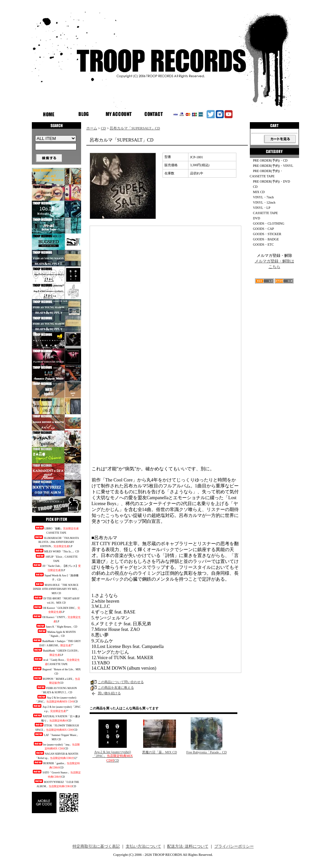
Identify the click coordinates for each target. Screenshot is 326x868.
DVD (257, 218)
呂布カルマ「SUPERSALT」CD (135, 128)
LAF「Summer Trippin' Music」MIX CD (56, 737)
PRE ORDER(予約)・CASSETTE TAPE (266, 174)
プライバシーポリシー (234, 846)
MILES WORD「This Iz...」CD (56, 551)
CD (103, 128)
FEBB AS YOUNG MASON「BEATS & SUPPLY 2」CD (56, 690)
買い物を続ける (109, 693)
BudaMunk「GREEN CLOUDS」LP (56, 652)
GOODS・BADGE (266, 239)
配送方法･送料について (188, 846)
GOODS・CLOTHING (269, 223)
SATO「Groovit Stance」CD (56, 774)
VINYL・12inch (264, 202)
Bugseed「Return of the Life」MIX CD (56, 671)
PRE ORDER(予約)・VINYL (273, 166)
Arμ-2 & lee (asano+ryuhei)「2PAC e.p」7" (56, 708)
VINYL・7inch (263, 197)
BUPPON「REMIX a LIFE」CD (56, 680)
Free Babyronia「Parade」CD (206, 752)
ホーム (92, 128)
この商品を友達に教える (116, 688)
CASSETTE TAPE (266, 213)
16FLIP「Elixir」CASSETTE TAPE (56, 558)
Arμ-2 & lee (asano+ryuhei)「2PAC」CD (56, 699)
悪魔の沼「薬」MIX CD (160, 752)
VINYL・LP (262, 208)
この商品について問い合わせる (121, 682)
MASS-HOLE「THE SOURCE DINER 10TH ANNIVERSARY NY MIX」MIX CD (56, 589)
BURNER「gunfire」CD (56, 765)
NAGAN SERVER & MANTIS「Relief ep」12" (56, 755)
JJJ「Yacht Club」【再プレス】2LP (56, 568)
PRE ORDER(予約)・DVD (272, 181)
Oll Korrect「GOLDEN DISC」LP (56, 610)
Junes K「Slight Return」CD (56, 626)
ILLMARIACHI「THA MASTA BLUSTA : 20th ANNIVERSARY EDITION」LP (56, 542)
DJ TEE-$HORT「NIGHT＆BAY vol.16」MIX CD (56, 600)
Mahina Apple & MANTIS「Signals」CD (56, 634)
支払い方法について (143, 846)
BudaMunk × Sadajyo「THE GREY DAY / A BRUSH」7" (56, 643)
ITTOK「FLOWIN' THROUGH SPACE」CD (56, 727)
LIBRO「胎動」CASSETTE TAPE (56, 530)
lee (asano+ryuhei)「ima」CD (56, 746)
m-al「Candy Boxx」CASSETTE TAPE (56, 661)
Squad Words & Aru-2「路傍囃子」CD (56, 577)
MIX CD (259, 192)
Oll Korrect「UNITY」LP (56, 619)
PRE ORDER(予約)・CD (270, 160)
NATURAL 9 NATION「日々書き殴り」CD (56, 718)
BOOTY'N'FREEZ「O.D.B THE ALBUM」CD (56, 784)
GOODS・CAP (264, 229)
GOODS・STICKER (267, 234)
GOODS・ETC (263, 245)
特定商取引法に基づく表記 (96, 846)
